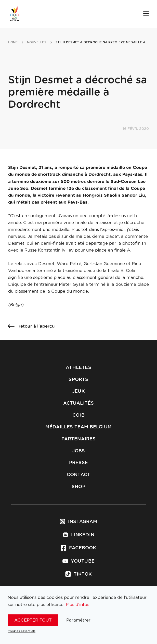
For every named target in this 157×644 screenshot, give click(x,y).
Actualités (79, 403)
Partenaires (79, 439)
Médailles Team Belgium (78, 427)
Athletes (78, 368)
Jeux (78, 391)
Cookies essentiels (22, 631)
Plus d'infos (77, 605)
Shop (78, 487)
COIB (78, 415)
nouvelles (37, 42)
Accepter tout (33, 620)
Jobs (79, 451)
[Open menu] (146, 14)
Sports (78, 380)
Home (13, 42)
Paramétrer (78, 620)
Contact (78, 475)
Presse (78, 463)
